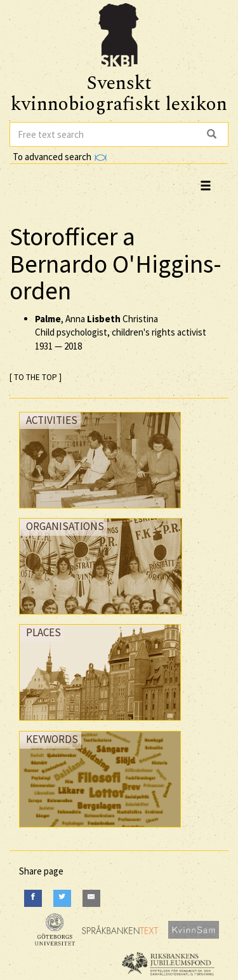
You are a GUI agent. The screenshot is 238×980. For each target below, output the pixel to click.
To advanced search (60, 157)
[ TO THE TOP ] (36, 377)
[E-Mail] (91, 898)
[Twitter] (62, 898)
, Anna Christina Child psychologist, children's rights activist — (121, 332)
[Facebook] (33, 898)
